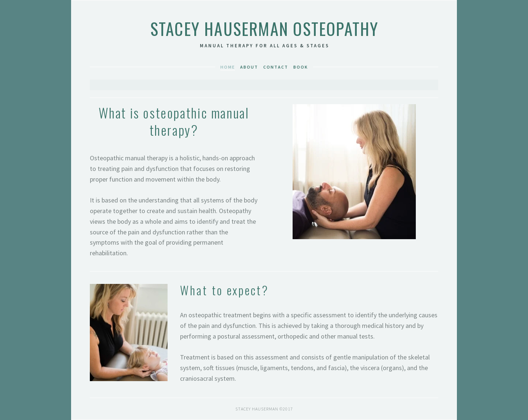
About (249, 67)
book (301, 67)
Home (228, 67)
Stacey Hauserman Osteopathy (265, 28)
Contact (276, 67)
